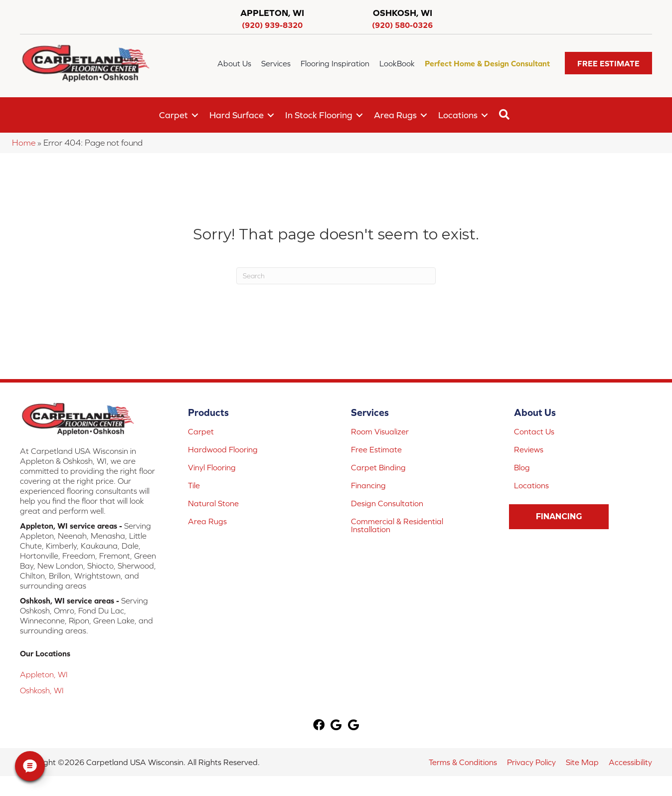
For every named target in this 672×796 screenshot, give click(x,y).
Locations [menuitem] (458, 115)
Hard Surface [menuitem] (237, 115)
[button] (608, 63)
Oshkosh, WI (42, 690)
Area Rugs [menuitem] (395, 115)
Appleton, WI (44, 674)
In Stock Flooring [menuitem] (319, 115)
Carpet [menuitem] (173, 115)
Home (24, 143)
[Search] (336, 276)
